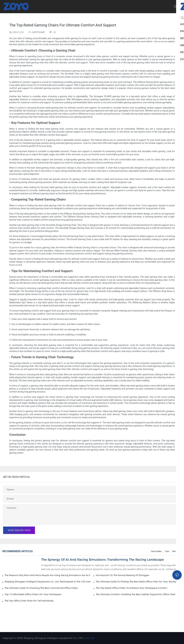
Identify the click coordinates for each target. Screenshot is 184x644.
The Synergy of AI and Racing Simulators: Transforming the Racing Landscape (102, 560)
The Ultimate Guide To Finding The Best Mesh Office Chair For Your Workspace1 (139, 582)
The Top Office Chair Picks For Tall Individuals (29, 601)
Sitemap (90, 638)
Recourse (176, 551)
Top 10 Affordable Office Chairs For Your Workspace (33, 594)
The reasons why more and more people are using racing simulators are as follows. (48, 575)
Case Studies (156, 551)
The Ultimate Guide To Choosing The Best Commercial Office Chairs (41, 588)
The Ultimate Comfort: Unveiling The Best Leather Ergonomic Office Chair (136, 594)
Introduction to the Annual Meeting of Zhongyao (123, 575)
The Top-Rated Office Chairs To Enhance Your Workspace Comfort (132, 588)
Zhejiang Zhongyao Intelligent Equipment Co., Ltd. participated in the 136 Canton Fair (48, 582)
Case (167, 551)
